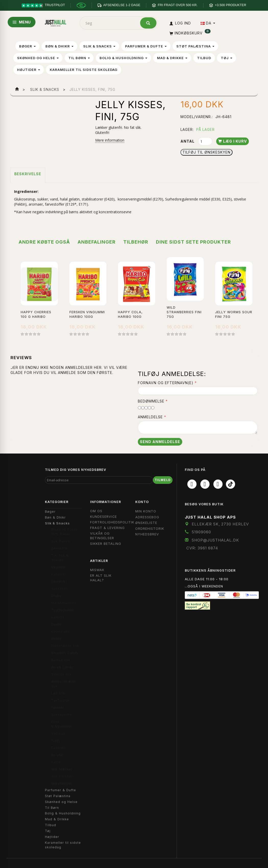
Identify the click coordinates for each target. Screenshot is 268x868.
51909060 (201, 532)
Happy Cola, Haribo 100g (130, 314)
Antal (188, 141)
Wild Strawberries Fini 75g (184, 312)
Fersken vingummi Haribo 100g (87, 314)
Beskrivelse (28, 174)
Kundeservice (103, 517)
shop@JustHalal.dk (215, 540)
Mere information (110, 140)
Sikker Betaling (106, 544)
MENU (22, 22)
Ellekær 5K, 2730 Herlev (220, 524)
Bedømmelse (151, 401)
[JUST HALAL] (56, 22)
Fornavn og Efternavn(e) (166, 383)
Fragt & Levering (107, 528)
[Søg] (148, 23)
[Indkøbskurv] (190, 33)
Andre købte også (44, 242)
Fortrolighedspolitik (112, 522)
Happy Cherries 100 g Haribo (36, 314)
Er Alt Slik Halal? (101, 578)
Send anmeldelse (160, 442)
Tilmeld (163, 480)
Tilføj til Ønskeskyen (206, 152)
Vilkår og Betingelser (102, 536)
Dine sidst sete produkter (193, 242)
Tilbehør (136, 242)
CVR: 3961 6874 (202, 548)
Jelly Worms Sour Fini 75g (234, 314)
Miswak (97, 570)
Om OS (96, 511)
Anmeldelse (150, 417)
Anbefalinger (97, 242)
